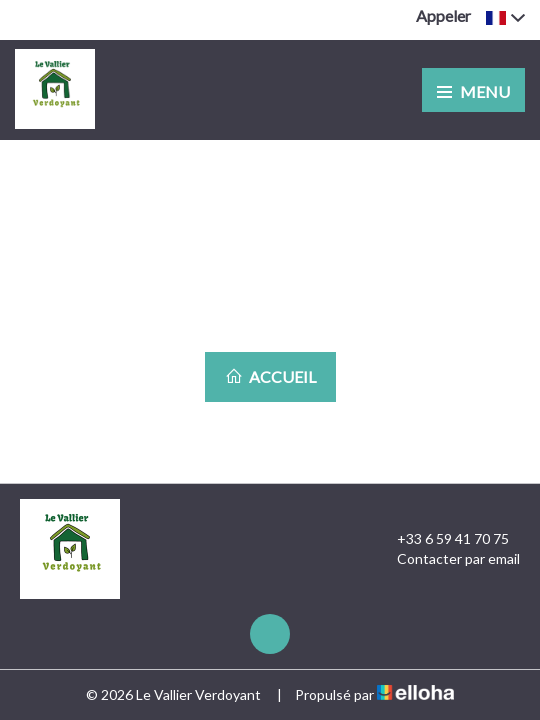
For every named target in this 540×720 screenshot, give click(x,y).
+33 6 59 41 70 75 (441, 539)
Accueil (270, 376)
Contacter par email (447, 559)
